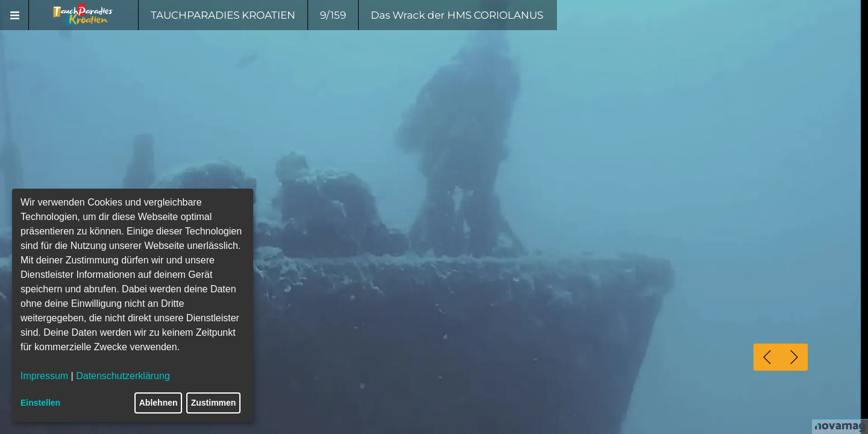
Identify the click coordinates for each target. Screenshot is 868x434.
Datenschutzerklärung (123, 376)
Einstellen (40, 403)
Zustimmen (214, 403)
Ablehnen (159, 403)
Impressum (44, 376)
